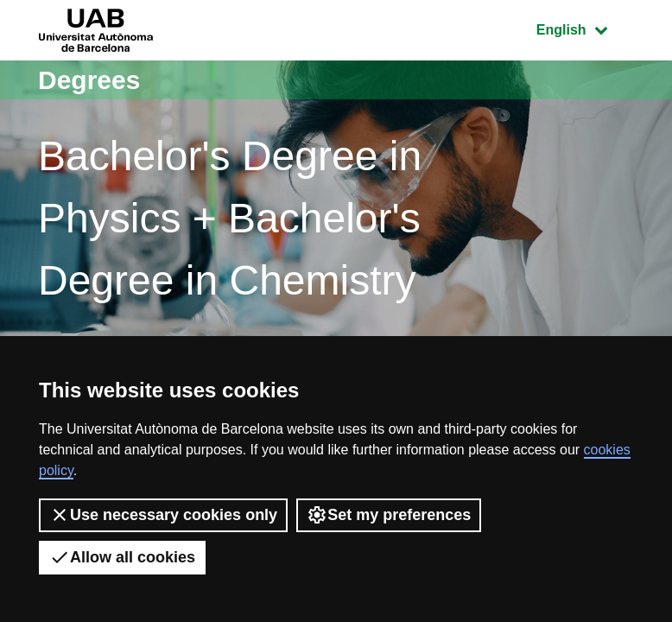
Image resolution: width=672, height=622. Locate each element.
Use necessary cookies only (163, 515)
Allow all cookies (122, 557)
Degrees (89, 80)
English (585, 28)
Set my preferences (389, 515)
